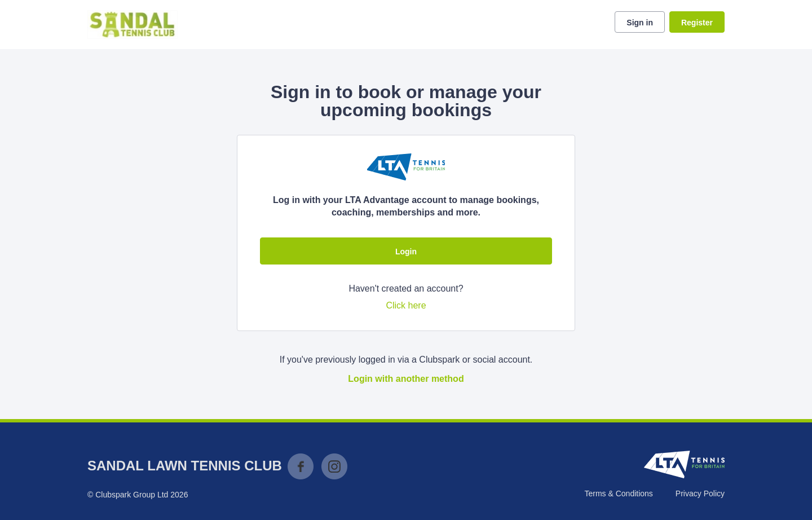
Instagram (334, 466)
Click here (406, 305)
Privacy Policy (700, 493)
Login (406, 252)
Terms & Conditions (618, 493)
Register (697, 23)
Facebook (301, 466)
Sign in (640, 23)
